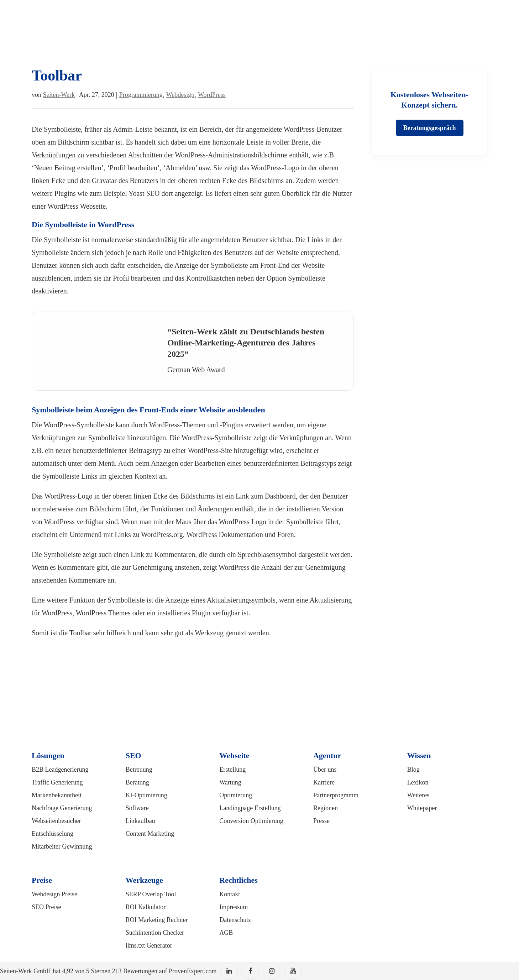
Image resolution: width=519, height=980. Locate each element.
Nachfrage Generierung (62, 808)
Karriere (324, 782)
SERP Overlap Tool (151, 894)
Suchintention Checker (155, 933)
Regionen (326, 808)
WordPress (212, 95)
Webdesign (180, 95)
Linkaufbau (140, 821)
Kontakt (230, 894)
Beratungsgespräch (430, 128)
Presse (321, 821)
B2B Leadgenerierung (60, 770)
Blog (413, 770)
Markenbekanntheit (57, 795)
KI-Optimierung (146, 795)
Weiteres (418, 795)
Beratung (137, 782)
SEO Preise (46, 907)
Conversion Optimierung (251, 821)
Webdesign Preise (54, 894)
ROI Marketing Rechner (157, 920)
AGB (226, 933)
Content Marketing (150, 834)
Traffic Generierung (57, 782)
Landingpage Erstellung (250, 808)
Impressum (234, 907)
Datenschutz (235, 920)
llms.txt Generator (149, 945)
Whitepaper (422, 808)
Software (137, 808)
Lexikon (418, 782)
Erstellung (232, 770)
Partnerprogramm (336, 795)
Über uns (325, 770)
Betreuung (139, 770)
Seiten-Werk (59, 95)
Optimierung (236, 795)
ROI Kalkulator (146, 907)
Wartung (230, 782)
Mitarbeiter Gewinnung (62, 846)
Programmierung (141, 95)
